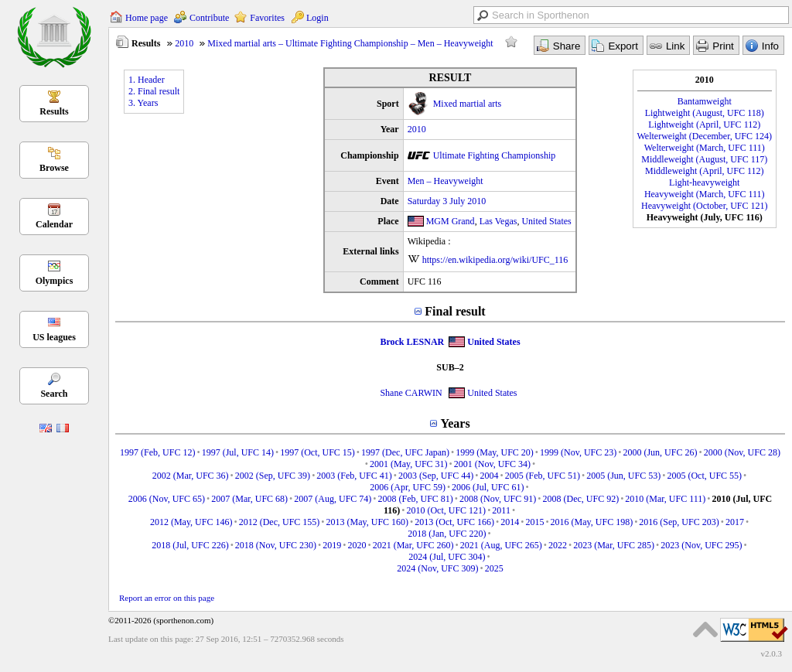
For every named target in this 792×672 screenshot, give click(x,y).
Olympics (55, 281)
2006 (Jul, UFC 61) (488, 487)
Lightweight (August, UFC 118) (705, 113)
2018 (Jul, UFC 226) (190, 545)
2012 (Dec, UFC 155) (280, 522)
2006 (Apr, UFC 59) (408, 487)
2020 (357, 545)
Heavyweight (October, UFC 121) (704, 206)
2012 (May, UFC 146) (191, 522)
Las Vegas (498, 221)
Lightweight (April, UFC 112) (704, 125)
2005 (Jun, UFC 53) (623, 476)
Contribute (209, 18)
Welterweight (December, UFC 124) (705, 136)
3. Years (143, 103)
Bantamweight (705, 101)
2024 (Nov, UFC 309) (437, 568)
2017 (735, 522)
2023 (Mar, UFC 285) (614, 545)
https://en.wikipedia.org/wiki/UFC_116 (495, 260)
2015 (534, 522)
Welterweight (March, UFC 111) (705, 148)
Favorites (267, 18)
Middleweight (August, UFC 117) (704, 159)
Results (54, 111)
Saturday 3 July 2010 (447, 201)
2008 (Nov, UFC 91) (498, 499)
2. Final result (154, 91)
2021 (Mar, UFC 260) (413, 545)
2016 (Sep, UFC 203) (679, 522)
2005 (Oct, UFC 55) (704, 476)
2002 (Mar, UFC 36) (191, 476)
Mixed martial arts (468, 104)
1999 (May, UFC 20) (495, 452)
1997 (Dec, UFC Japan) (405, 452)
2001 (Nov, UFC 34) (492, 464)
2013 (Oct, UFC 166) (454, 522)
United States (546, 221)
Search (54, 394)
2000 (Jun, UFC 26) (660, 452)
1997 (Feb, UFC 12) (157, 452)
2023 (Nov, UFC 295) (701, 545)
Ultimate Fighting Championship (495, 155)
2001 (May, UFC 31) (409, 464)
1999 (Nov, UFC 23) (578, 452)
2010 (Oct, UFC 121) (446, 510)
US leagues (54, 337)
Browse (54, 168)
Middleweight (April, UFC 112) (705, 171)
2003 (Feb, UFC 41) (354, 476)
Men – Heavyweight (445, 181)
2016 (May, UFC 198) (592, 522)
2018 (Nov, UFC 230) (276, 545)
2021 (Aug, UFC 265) (501, 545)
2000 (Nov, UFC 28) (742, 452)
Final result (455, 311)
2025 (494, 568)
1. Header (147, 80)
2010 (184, 43)
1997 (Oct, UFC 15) (317, 452)
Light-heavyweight (704, 182)
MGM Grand (451, 221)
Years (455, 423)
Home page (147, 18)
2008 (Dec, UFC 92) (581, 499)
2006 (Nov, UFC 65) (167, 499)
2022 (558, 545)
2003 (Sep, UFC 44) (436, 476)
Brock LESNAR (412, 342)
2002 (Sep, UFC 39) (273, 476)
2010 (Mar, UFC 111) (665, 499)
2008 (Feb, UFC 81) (416, 499)
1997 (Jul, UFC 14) (238, 452)
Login (317, 18)
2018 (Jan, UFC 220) (447, 534)
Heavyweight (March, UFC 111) (705, 194)
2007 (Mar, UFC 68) (249, 499)
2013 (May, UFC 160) (368, 522)
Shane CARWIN (411, 393)
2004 (489, 476)
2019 (332, 545)
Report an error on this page (167, 598)
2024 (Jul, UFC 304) (447, 557)
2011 (501, 510)
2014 (510, 522)
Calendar (54, 224)
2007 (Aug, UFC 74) (333, 499)
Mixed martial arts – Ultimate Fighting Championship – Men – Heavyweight (350, 43)
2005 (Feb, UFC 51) (543, 476)
